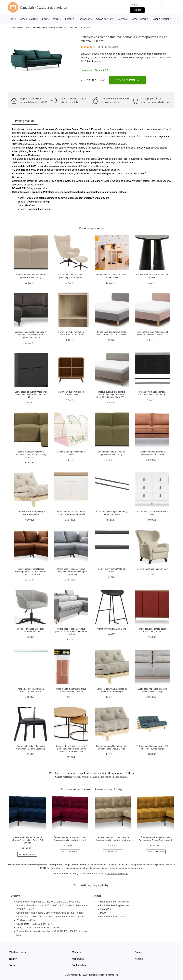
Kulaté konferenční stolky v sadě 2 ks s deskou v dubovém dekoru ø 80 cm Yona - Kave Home (71, 749)
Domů (14, 19)
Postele (69, 19)
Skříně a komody (162, 19)
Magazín (76, 952)
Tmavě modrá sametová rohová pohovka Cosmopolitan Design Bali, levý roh (27, 840)
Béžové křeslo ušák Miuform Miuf (152, 569)
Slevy (12, 965)
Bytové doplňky (104, 19)
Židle (45, 19)
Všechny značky (18, 952)
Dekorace (85, 19)
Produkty (20, 27)
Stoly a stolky (140, 19)
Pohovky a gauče (89, 777)
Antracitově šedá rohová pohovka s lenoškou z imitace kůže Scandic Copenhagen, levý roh (31, 335)
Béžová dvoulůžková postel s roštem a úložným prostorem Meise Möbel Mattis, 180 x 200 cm (112, 395)
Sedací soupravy (121, 777)
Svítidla (122, 19)
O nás (138, 952)
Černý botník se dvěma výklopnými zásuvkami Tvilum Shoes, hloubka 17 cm (31, 395)
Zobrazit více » (92, 61)
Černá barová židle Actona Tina (112, 629)
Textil (56, 19)
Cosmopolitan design (132, 58)
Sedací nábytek (29, 19)
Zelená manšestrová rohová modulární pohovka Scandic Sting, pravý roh (31, 454)
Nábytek (28, 27)
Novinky (13, 959)
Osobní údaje (79, 965)
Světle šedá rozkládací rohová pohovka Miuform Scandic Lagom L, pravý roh (71, 572)
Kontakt (139, 959)
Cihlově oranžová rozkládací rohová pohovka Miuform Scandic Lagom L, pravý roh (31, 572)
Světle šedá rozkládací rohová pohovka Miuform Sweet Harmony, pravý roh (71, 632)
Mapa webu (78, 959)
